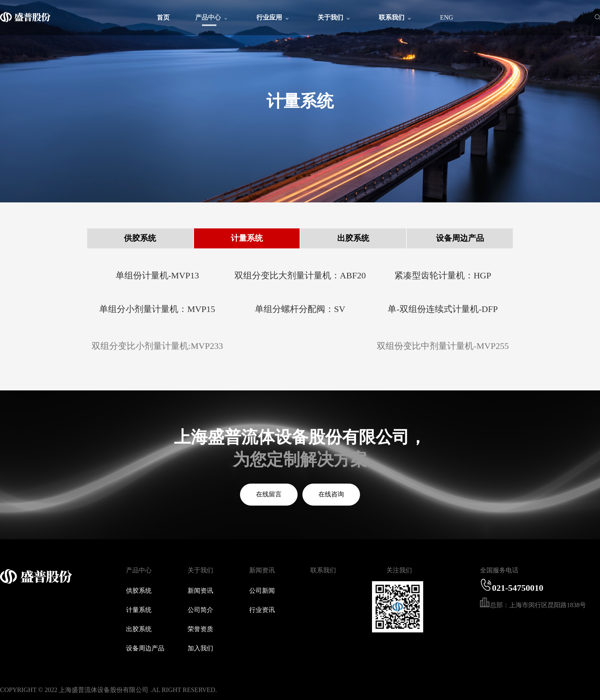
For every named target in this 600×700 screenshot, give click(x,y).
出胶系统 (353, 238)
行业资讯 (262, 610)
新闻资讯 (200, 591)
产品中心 (139, 570)
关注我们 (399, 570)
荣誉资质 (200, 629)
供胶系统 (140, 238)
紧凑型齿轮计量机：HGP (443, 275)
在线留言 (269, 494)
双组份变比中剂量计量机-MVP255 (443, 350)
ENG (447, 17)
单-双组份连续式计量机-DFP (443, 309)
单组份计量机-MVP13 (157, 275)
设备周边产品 (460, 238)
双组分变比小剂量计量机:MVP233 (157, 350)
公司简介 (200, 610)
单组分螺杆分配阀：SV (300, 309)
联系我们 (323, 570)
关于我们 (200, 570)
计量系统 (247, 238)
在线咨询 (331, 494)
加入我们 (200, 648)
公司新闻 (262, 591)
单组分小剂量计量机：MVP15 (157, 309)
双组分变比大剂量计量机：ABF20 (300, 275)
